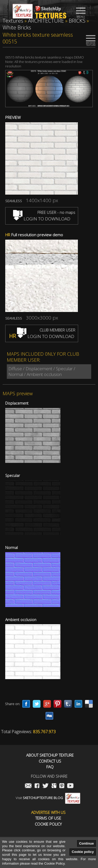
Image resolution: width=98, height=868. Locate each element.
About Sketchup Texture (50, 755)
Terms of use (48, 818)
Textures (13, 21)
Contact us (50, 761)
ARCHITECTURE (46, 21)
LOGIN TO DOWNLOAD (42, 219)
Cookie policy (83, 852)
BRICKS (77, 21)
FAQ (50, 767)
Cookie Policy (48, 824)
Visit (48, 798)
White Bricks (17, 27)
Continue (87, 843)
